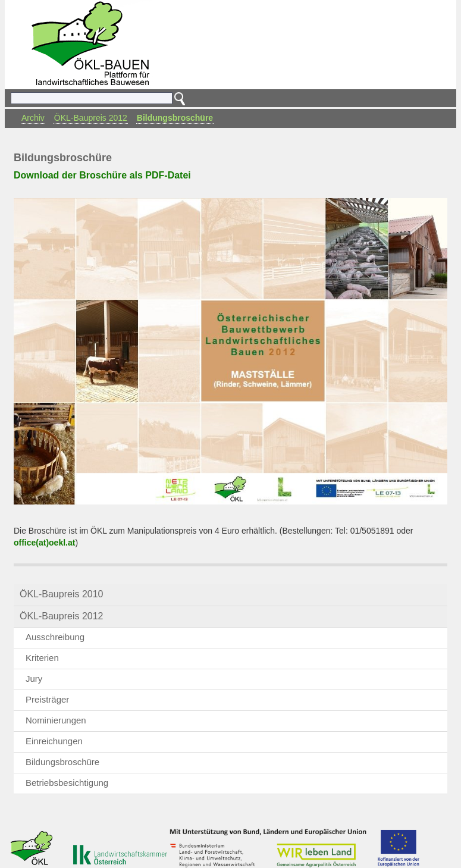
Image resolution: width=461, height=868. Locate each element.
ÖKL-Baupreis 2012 (91, 118)
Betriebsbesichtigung (67, 783)
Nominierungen (56, 720)
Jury (34, 679)
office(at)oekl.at (44, 543)
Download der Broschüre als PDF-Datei (102, 175)
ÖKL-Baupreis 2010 (62, 594)
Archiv (33, 118)
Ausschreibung (55, 637)
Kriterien (42, 658)
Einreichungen (54, 741)
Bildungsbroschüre (175, 118)
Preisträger (47, 699)
